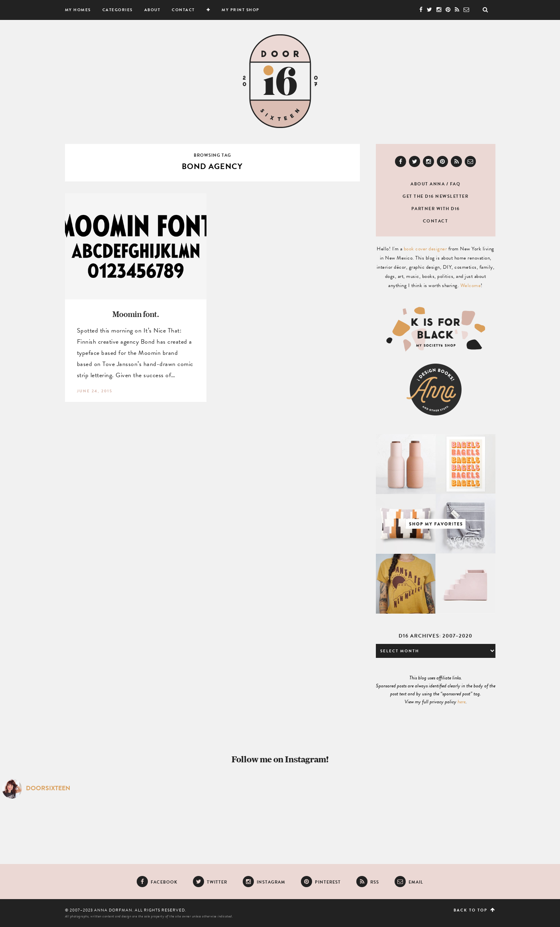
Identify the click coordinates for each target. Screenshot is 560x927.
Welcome (471, 285)
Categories (118, 10)
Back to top (475, 910)
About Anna (428, 184)
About (152, 10)
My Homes (78, 10)
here (462, 702)
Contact (183, 10)
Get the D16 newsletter (435, 196)
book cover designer (425, 249)
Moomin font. (136, 314)
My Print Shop (241, 10)
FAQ (455, 184)
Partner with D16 (436, 209)
